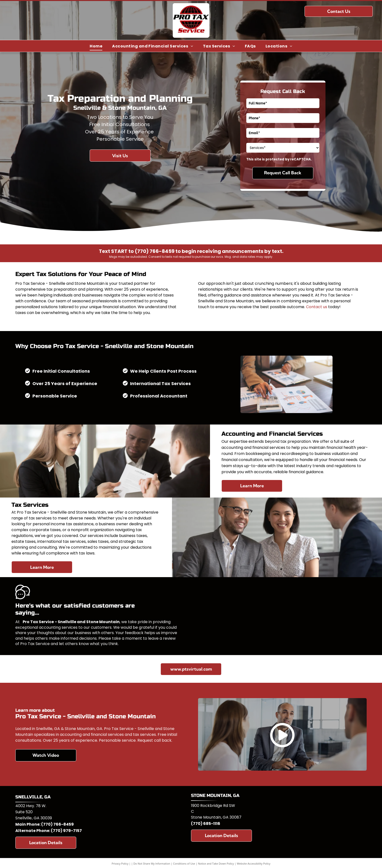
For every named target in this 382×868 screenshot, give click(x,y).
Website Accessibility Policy (254, 863)
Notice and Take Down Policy (216, 863)
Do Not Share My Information (152, 863)
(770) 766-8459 (57, 824)
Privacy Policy (120, 863)
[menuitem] (96, 46)
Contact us (317, 307)
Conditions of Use (184, 863)
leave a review (162, 638)
